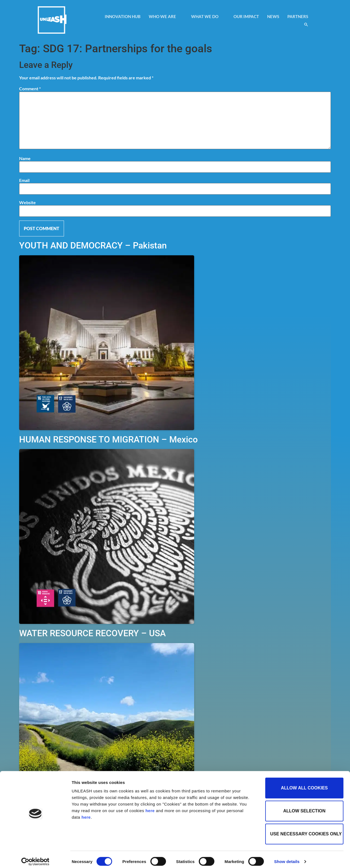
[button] (306, 25)
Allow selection (304, 807)
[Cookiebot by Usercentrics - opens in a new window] (35, 857)
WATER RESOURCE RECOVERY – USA (92, 633)
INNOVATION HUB (123, 16)
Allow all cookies (304, 784)
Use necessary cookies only (306, 830)
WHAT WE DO (207, 17)
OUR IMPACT (246, 16)
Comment (30, 89)
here (150, 806)
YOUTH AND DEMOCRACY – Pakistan (93, 245)
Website (27, 202)
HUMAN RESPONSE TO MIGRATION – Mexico (108, 439)
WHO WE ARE (165, 17)
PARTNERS (298, 16)
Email (24, 180)
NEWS (273, 16)
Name (25, 158)
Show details (287, 857)
